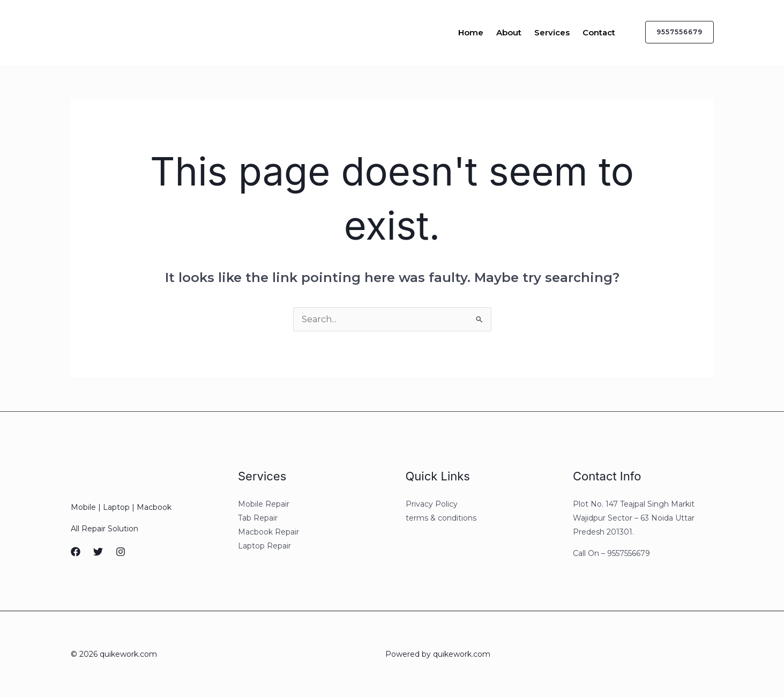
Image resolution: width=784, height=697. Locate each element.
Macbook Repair (268, 532)
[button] (673, 32)
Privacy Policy (432, 504)
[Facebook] (76, 552)
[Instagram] (121, 552)
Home (471, 32)
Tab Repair (258, 518)
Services (552, 32)
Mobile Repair (264, 504)
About (509, 32)
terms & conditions (441, 518)
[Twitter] (98, 552)
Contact (599, 32)
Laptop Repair (264, 546)
